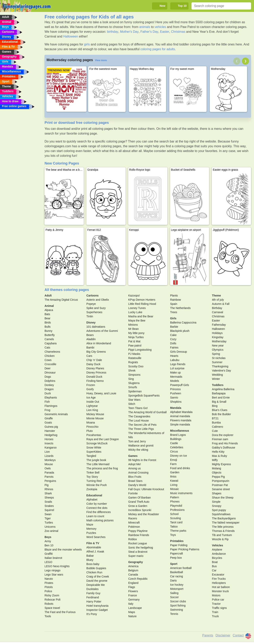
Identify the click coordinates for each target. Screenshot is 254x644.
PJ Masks (134, 354)
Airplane (217, 550)
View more (101, 60)
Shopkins (176, 402)
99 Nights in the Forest (142, 460)
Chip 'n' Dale (94, 360)
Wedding (217, 375)
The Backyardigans (224, 518)
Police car (218, 600)
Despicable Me (96, 585)
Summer (217, 362)
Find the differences (99, 512)
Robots (49, 604)
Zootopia (92, 489)
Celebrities (177, 447)
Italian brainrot (53, 558)
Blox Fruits (135, 477)
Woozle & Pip (220, 539)
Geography (136, 562)
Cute (215, 431)
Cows (48, 360)
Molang (216, 468)
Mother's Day (129, 32)
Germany (134, 600)
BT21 (215, 418)
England (133, 583)
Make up (175, 373)
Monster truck (220, 591)
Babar (90, 556)
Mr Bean (133, 329)
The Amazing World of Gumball (147, 412)
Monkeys (50, 460)
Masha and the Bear (141, 316)
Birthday (217, 308)
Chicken (50, 356)
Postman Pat (220, 485)
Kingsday (218, 337)
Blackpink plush (180, 331)
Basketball (177, 572)
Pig (46, 485)
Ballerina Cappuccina (183, 322)
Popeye (91, 304)
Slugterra (134, 383)
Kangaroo (51, 448)
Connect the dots (97, 508)
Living (174, 485)
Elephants (51, 398)
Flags (132, 587)
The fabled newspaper (226, 523)
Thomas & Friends (223, 531)
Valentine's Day (221, 371)
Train (215, 612)
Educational (94, 495)
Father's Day (149, 32)
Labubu (175, 360)
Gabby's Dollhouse (224, 448)
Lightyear (92, 406)
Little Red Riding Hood (142, 304)
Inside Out (93, 402)
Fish (47, 402)
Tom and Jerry (137, 441)
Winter (216, 379)
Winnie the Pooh (97, 485)
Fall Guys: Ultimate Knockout (146, 489)
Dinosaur (50, 373)
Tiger (48, 518)
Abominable (94, 547)
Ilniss (173, 477)
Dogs (48, 377)
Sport (174, 564)
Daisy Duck (93, 364)
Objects (217, 473)
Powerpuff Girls (179, 385)
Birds (48, 322)
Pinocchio (92, 427)
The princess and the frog (102, 468)
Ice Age (91, 398)
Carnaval (217, 312)
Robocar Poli (52, 600)
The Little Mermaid (98, 464)
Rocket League (138, 543)
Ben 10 (49, 545)
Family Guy (93, 593)
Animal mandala (180, 416)
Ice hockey (177, 585)
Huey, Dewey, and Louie (101, 393)
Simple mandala (180, 425)
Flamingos (51, 406)
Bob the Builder (221, 414)
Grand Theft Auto (139, 502)
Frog (47, 410)
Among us (134, 468)
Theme (216, 296)
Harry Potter (94, 602)
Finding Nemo (95, 381)
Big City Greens (96, 352)
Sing (131, 379)
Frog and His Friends (225, 443)
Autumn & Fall (221, 304)
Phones (175, 502)
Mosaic (174, 489)
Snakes (49, 506)
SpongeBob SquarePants (144, 396)
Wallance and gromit (141, 446)
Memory (91, 529)
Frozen (91, 385)
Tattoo (174, 527)
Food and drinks (180, 468)
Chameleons (52, 352)
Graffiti (49, 554)
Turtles (49, 523)
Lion (47, 452)
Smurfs (133, 387)
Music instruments (181, 493)
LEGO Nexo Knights (57, 566)
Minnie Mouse (95, 418)
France (133, 595)
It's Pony (92, 614)
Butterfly (50, 335)
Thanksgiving (220, 366)
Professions (177, 510)
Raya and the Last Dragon (102, 439)
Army (48, 541)
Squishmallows (221, 514)
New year (218, 346)
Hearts (174, 356)
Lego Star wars (54, 575)
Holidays (217, 333)
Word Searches (96, 537)
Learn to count (95, 516)
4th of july (218, 300)
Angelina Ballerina (223, 389)
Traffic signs (219, 608)
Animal (49, 306)
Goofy (90, 389)
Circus (174, 451)
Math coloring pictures (100, 520)
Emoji (174, 460)
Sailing (174, 593)
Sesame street (221, 489)
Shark (48, 493)
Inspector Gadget (97, 610)
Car (214, 570)
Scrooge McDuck (97, 443)
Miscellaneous (180, 431)
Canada (133, 575)
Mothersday (219, 341)
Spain (174, 304)
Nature (132, 616)
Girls (173, 318)
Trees (174, 312)
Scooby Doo (136, 366)
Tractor (216, 604)
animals (145, 27)
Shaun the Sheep (223, 498)
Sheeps (49, 498)
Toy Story (92, 477)
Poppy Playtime (138, 531)
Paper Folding (179, 545)
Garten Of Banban (140, 498)
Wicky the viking (138, 450)
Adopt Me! (135, 464)
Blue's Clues (220, 410)
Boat (215, 562)
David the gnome (97, 581)
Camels (49, 339)
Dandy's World (137, 485)
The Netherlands (180, 308)
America (133, 566)
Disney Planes (95, 368)
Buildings (176, 439)
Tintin (90, 316)
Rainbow (175, 300)
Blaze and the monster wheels (63, 550)
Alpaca (49, 310)
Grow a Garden (138, 506)
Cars (89, 356)
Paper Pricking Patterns (185, 549)
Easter (165, 32)
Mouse (49, 464)
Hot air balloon (221, 587)
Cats (47, 348)
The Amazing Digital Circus (61, 300)
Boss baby (93, 564)
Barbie (174, 327)
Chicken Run (94, 572)
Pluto (89, 431)
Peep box (176, 558)
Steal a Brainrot (138, 552)
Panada (49, 473)
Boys (48, 537)
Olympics (218, 350)
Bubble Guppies (96, 568)
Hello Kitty (218, 452)
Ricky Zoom (52, 595)
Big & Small (219, 402)
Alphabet (92, 500)
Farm (173, 464)
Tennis (174, 614)
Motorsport (177, 589)
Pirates (49, 583)
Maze (90, 525)
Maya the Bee (137, 321)
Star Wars (134, 400)
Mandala (176, 408)
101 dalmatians (96, 327)
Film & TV (93, 543)
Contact (238, 635)
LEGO (48, 562)
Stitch (132, 404)
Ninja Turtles (136, 337)
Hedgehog (51, 435)
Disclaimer (223, 635)
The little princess (223, 527)
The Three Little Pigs (141, 429)
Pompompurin (221, 481)
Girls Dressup (178, 352)
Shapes (217, 493)
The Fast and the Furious (60, 612)
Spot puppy (219, 510)
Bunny (48, 331)
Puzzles (91, 533)
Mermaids (176, 377)
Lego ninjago (52, 570)
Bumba (216, 423)
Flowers (133, 591)
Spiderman (135, 391)
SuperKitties (94, 452)
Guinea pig (51, 427)
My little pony (136, 333)
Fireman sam (220, 439)
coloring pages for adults (158, 49)
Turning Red (94, 481)
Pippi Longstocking (140, 350)
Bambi (90, 348)
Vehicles (217, 545)
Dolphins (50, 381)
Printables (177, 541)
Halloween (71, 36)
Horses (49, 439)
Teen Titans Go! (138, 408)
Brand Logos (178, 435)
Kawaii (174, 481)
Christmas (178, 32)
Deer (47, 368)
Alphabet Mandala (181, 412)
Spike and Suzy (96, 308)
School (174, 514)
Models (175, 381)
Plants (174, 296)
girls (87, 44)
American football (181, 568)
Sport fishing (178, 605)
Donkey (49, 385)
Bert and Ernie (221, 398)
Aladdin (91, 339)
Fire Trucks (219, 579)
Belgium (133, 570)
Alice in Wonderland (99, 343)
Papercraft (177, 554)
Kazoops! (134, 296)
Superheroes (94, 312)
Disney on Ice (178, 456)
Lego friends (178, 364)
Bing (215, 406)
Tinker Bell (93, 473)
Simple (216, 502)
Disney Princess (96, 373)
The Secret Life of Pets (142, 425)
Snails (48, 502)
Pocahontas (94, 435)
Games (133, 456)
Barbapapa (219, 393)
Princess (175, 389)
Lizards (49, 456)
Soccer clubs (178, 601)
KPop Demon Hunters (142, 300)
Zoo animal (51, 531)
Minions (133, 325)
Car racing (177, 576)
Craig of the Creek (98, 577)
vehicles (160, 27)
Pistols (49, 587)
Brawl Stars (135, 481)
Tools (48, 616)
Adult (48, 296)
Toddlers (218, 385)
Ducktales (92, 589)
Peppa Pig (218, 477)
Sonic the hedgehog (141, 548)
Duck (48, 393)
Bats (47, 314)
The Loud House (139, 421)
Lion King (92, 410)
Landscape (135, 608)
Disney (91, 322)
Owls (48, 468)
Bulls (47, 327)
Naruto (49, 579)
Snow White (94, 448)
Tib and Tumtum (222, 535)
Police (48, 591)
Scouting (175, 518)
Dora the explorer (223, 435)
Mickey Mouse (95, 414)
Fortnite (133, 493)
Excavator (218, 575)
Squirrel (49, 510)
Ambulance (219, 554)
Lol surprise (177, 368)
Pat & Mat (134, 341)
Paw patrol (135, 346)
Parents (208, 635)
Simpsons (134, 375)
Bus (214, 566)
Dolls (173, 343)
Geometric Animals (56, 414)
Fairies (174, 348)
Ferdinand (93, 597)
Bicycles (217, 558)
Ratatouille (135, 358)
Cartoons (92, 296)
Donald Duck (94, 377)
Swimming (177, 610)
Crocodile (50, 364)
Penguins (50, 481)
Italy (131, 604)
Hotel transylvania (97, 606)
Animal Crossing (138, 473)
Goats (48, 423)
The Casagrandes (139, 416)
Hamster (50, 431)
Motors (216, 595)
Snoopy (217, 506)
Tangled (91, 456)
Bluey (90, 560)
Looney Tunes (137, 308)
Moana (91, 423)
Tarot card (176, 522)
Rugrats (133, 362)
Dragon (49, 389)
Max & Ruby (219, 456)
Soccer (174, 597)
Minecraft (134, 523)
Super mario (136, 556)
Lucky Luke (135, 312)
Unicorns (50, 527)
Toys (173, 535)
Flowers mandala (181, 420)
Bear (47, 318)
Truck (215, 616)
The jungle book (96, 460)
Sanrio (174, 398)
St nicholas (219, 358)
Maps (132, 612)
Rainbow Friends (139, 535)
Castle (174, 443)
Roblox (133, 539)
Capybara (51, 343)
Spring (216, 354)
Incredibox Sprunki (140, 510)
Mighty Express (221, 464)
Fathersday (219, 325)
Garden (175, 472)
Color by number (97, 504)
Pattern (175, 497)
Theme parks (178, 531)
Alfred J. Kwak (95, 552)
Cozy (173, 339)
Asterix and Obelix (98, 300)
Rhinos (49, 489)
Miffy (215, 460)
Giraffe (49, 418)
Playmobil (176, 506)
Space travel (52, 608)
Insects (49, 443)
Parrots (49, 477)
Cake (173, 335)
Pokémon (134, 527)
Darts (173, 580)
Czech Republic (138, 579)
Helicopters (219, 583)
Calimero (217, 427)
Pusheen (176, 393)
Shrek (132, 371)
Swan (48, 514)
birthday (113, 32)
